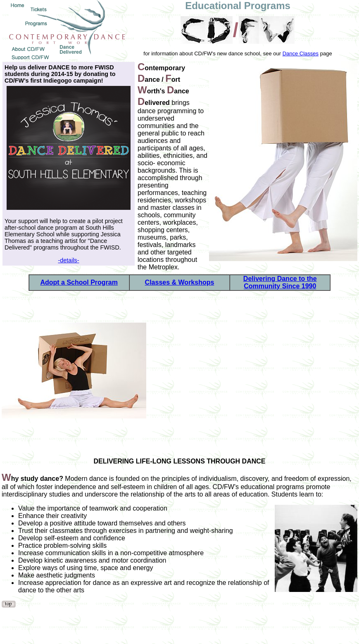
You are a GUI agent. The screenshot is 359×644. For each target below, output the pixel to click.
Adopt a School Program (79, 282)
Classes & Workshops (180, 282)
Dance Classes (301, 53)
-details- (68, 260)
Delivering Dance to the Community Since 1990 (280, 282)
